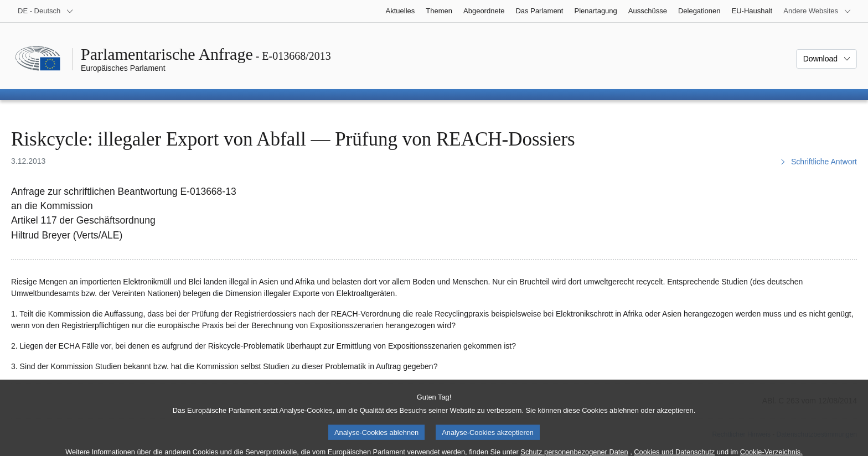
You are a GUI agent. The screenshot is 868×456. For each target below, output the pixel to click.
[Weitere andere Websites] (817, 11)
